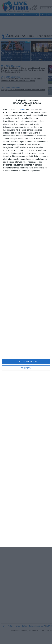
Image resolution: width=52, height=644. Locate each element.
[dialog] (26, 322)
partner (22, 110)
